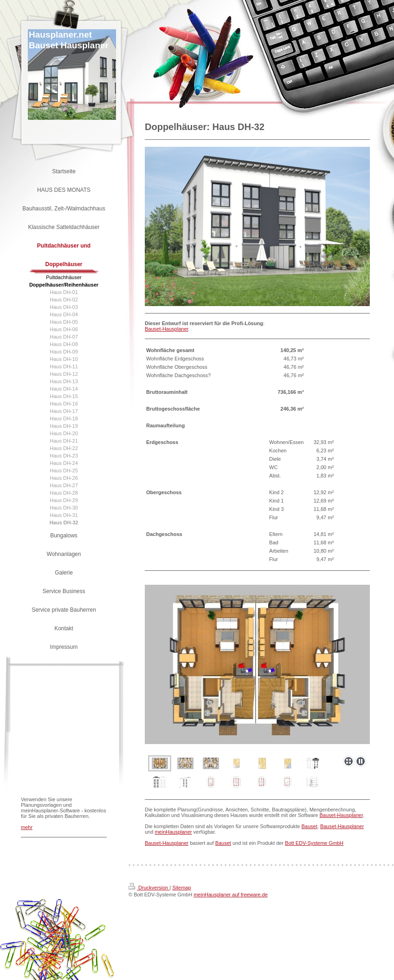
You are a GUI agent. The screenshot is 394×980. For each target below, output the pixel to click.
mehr (27, 827)
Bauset (310, 826)
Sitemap (181, 888)
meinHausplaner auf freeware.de (231, 895)
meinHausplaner (173, 832)
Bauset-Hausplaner (167, 329)
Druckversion (149, 888)
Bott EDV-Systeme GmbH (314, 843)
